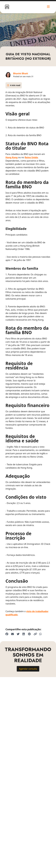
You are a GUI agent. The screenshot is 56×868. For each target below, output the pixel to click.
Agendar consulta (28, 669)
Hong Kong (12, 157)
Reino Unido (31, 157)
